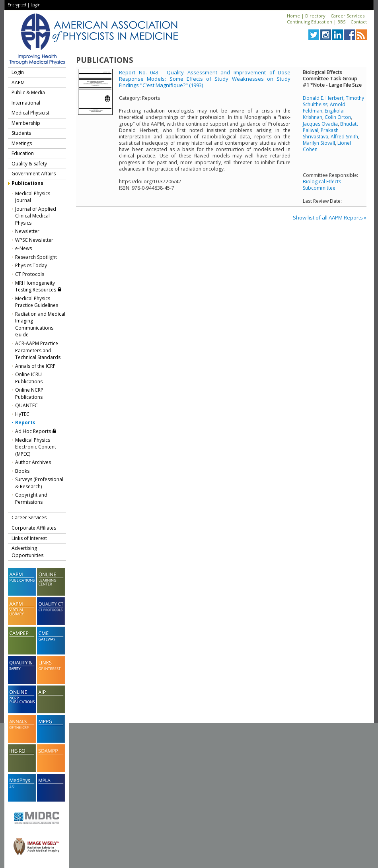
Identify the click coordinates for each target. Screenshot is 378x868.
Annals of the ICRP (35, 366)
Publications (27, 183)
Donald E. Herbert (323, 98)
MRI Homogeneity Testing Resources (38, 286)
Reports (25, 422)
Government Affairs (34, 174)
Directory (315, 16)
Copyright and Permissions (31, 498)
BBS (341, 22)
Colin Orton (338, 117)
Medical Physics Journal (33, 197)
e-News (23, 248)
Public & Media (28, 92)
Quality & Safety (29, 164)
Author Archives (33, 462)
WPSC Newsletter (34, 240)
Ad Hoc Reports (36, 431)
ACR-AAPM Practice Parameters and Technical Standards (38, 350)
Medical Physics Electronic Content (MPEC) (36, 447)
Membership (26, 123)
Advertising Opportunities (27, 552)
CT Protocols (30, 274)
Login (36, 5)
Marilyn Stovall (319, 143)
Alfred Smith (344, 137)
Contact (359, 22)
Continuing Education (310, 22)
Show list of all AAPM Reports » (330, 217)
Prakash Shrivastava (321, 133)
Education (23, 153)
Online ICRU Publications (29, 378)
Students (21, 133)
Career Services (348, 16)
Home (293, 16)
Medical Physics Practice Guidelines (37, 302)
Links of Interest (29, 538)
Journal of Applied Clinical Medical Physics (36, 216)
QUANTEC (26, 405)
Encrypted (17, 5)
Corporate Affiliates (34, 528)
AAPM (18, 83)
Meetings (22, 143)
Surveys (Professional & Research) (39, 483)
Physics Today (31, 265)
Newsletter (27, 231)
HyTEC (22, 414)
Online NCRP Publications (29, 393)
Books (22, 471)
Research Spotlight (36, 257)
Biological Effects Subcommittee (322, 185)
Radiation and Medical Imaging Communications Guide (40, 324)
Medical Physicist (30, 113)
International (26, 103)
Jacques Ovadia (320, 124)
